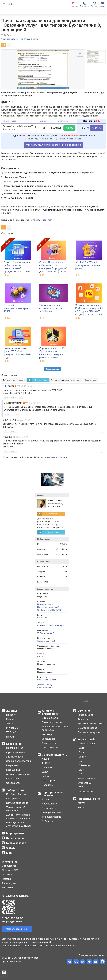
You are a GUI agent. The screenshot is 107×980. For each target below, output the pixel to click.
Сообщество (13, 783)
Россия (41, 656)
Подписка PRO (15, 748)
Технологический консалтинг (16, 809)
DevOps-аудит (14, 798)
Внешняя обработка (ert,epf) (51, 625)
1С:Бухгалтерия (86, 744)
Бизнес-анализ (50, 718)
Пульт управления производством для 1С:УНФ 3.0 (51, 308)
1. (3, 386)
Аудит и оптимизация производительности (18, 817)
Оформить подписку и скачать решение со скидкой (53, 145)
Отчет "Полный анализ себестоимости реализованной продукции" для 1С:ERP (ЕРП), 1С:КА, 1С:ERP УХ (17, 268)
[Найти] (102, 701)
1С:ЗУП (82, 770)
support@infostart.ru (14, 921)
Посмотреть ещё (53, 369)
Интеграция (13, 778)
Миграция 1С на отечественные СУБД (18, 824)
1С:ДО (81, 774)
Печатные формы (45, 604)
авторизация (62, 457)
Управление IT (50, 739)
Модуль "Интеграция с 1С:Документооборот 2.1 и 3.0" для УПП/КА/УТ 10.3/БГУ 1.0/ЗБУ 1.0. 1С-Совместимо (89, 311)
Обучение (84, 711)
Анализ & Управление (50, 712)
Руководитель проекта (91, 723)
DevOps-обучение (16, 794)
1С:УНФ (82, 757)
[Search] (94, 701)
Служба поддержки (18, 896)
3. (4, 420)
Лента (10, 723)
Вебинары (47, 785)
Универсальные (86, 778)
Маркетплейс (87, 739)
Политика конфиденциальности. (57, 946)
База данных (13, 770)
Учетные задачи (15, 757)
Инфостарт (47, 220)
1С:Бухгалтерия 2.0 (46, 641)
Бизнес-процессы (52, 722)
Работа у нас (9, 883)
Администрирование (18, 774)
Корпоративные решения (53, 794)
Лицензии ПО (49, 804)
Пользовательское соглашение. (20, 946)
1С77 (80, 787)
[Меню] (4, 4)
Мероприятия (15, 833)
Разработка (13, 765)
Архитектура (49, 743)
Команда (47, 734)
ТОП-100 (11, 732)
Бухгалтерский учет (47, 680)
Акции (45, 759)
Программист (85, 715)
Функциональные (16, 752)
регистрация (48, 457)
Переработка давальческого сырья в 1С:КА (17, 308)
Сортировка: (66, 380)
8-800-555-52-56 (13, 918)
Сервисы (47, 767)
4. (4, 437)
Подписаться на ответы (14, 380)
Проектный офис (89, 799)
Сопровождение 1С (55, 755)
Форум (11, 848)
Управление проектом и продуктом (55, 728)
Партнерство (49, 781)
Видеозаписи (15, 838)
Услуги (46, 772)
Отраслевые (49, 808)
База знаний (14, 744)
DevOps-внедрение (17, 803)
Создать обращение (17, 929)
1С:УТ (81, 761)
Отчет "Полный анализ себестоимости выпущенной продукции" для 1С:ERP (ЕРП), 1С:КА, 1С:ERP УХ (53, 268)
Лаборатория (15, 790)
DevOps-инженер (87, 728)
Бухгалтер (42, 618)
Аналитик (83, 719)
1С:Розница (84, 765)
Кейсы (45, 776)
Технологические (51, 817)
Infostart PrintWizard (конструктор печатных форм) (88, 265)
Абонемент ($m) (45, 688)
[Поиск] (11, 4)
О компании (10, 862)
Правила (7, 874)
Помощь (7, 879)
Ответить (14, 397)
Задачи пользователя (18, 761)
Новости (11, 715)
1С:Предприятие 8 (46, 633)
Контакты (7, 888)
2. (5, 403)
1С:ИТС (46, 763)
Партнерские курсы (89, 732)
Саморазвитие (50, 747)
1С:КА (81, 752)
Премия (11, 737)
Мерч (10, 853)
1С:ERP (81, 748)
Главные (11, 719)
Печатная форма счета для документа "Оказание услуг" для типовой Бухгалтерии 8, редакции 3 (51, 25)
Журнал (12, 711)
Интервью (12, 728)
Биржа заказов (16, 843)
